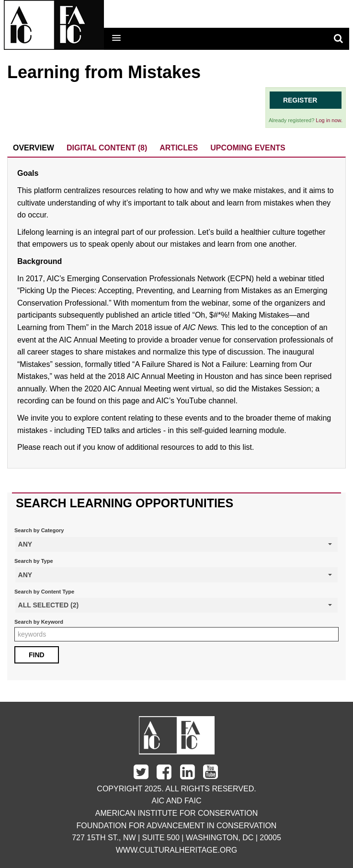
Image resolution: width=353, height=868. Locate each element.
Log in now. (329, 120)
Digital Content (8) (107, 148)
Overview (34, 148)
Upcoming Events (248, 148)
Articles (179, 148)
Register (300, 100)
